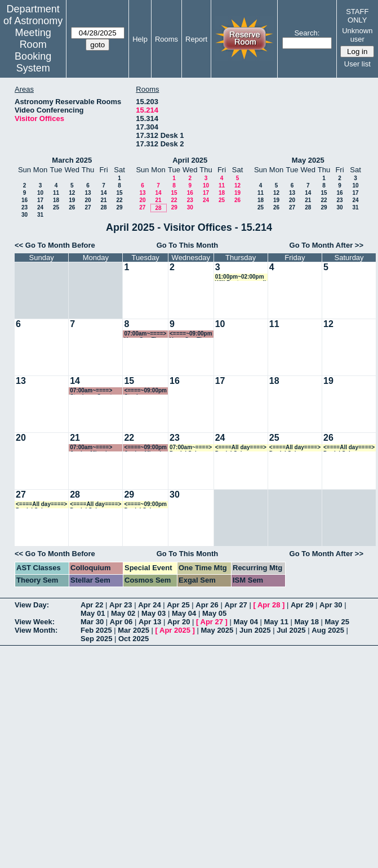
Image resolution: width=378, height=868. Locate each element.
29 (119, 207)
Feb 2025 (96, 630)
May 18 (307, 622)
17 (40, 200)
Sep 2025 (96, 639)
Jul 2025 (291, 630)
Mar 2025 (134, 630)
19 (72, 200)
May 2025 (308, 160)
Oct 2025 (134, 639)
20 (88, 200)
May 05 (214, 613)
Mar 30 (92, 622)
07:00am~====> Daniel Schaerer (191, 448)
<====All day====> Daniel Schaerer (241, 448)
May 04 (184, 613)
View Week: (35, 622)
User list (357, 64)
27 (88, 207)
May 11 (276, 622)
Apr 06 (121, 622)
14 (103, 193)
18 (56, 200)
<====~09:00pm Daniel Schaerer (145, 505)
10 (40, 193)
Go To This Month (188, 245)
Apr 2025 (175, 630)
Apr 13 (150, 622)
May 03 (154, 613)
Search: (307, 33)
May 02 (123, 613)
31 (40, 215)
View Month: (36, 630)
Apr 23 (121, 605)
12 (72, 193)
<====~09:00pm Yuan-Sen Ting (191, 334)
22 (119, 200)
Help (140, 39)
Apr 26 (207, 605)
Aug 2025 (328, 630)
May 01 (93, 613)
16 (25, 200)
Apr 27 (235, 605)
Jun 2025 (255, 630)
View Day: (32, 605)
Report (196, 39)
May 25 (337, 622)
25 (56, 207)
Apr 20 (179, 622)
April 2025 (190, 160)
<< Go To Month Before (55, 245)
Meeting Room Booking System (33, 50)
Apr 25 (178, 605)
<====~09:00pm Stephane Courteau (145, 391)
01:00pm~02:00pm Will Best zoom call (241, 277)
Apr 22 (92, 605)
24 (40, 207)
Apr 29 (302, 605)
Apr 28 (269, 605)
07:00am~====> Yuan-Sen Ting (145, 334)
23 (25, 207)
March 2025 (72, 160)
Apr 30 (331, 605)
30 (25, 215)
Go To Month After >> (326, 245)
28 (103, 207)
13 (88, 193)
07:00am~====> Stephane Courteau (96, 391)
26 (72, 207)
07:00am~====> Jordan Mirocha (91, 448)
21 (103, 200)
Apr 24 (149, 605)
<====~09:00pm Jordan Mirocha (145, 448)
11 (56, 193)
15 (119, 193)
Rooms (166, 39)
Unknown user (357, 35)
